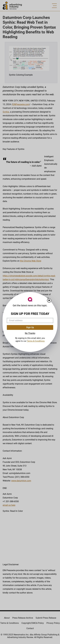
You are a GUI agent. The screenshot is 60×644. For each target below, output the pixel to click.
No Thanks (30, 333)
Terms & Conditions (36, 341)
